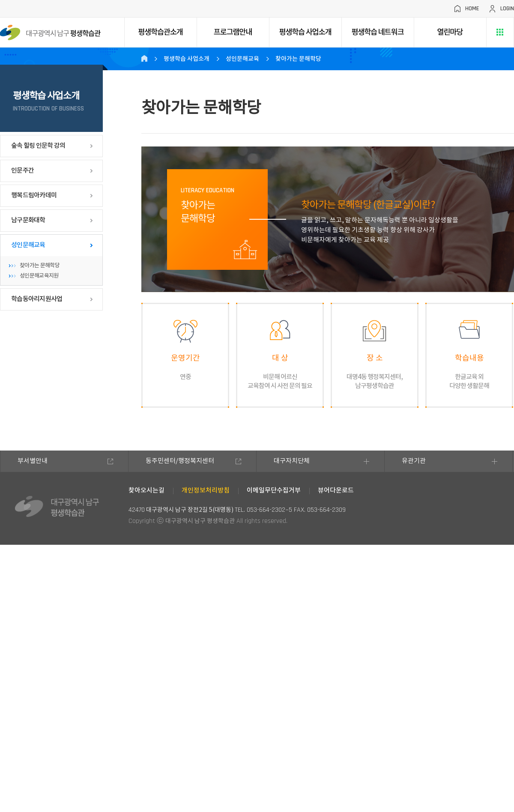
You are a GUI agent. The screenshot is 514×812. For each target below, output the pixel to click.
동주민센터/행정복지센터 (180, 461)
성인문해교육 (28, 245)
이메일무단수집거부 (274, 491)
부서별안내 (33, 461)
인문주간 (22, 171)
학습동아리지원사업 (37, 299)
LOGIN (507, 9)
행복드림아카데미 (34, 196)
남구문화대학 (28, 220)
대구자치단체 (292, 461)
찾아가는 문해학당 (40, 266)
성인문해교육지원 (39, 276)
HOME (472, 9)
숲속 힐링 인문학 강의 (38, 146)
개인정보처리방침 (206, 491)
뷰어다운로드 (336, 491)
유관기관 (414, 461)
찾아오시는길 (146, 491)
